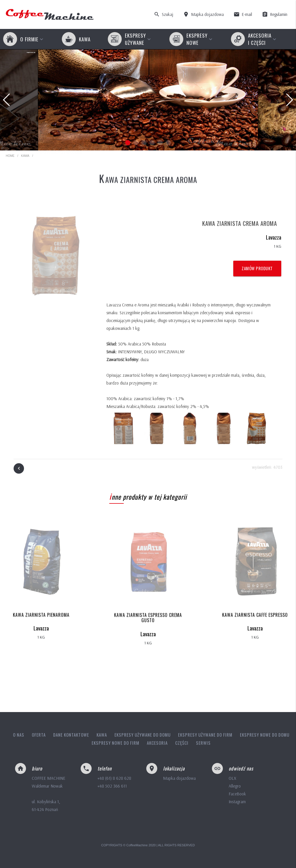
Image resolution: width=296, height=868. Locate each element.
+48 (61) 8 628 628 (114, 778)
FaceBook (237, 794)
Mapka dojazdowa (203, 14)
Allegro (235, 786)
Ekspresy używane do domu (143, 735)
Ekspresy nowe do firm (115, 743)
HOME (10, 156)
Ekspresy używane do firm (205, 735)
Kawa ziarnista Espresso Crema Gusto (148, 618)
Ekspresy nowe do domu (265, 735)
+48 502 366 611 (112, 786)
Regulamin (275, 14)
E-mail (243, 14)
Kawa (25, 156)
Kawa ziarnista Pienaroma (41, 615)
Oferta (39, 735)
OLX (232, 778)
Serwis (203, 743)
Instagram (237, 802)
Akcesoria (157, 743)
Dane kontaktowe (71, 735)
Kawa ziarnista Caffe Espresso (255, 615)
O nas (19, 735)
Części (182, 743)
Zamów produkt (257, 268)
